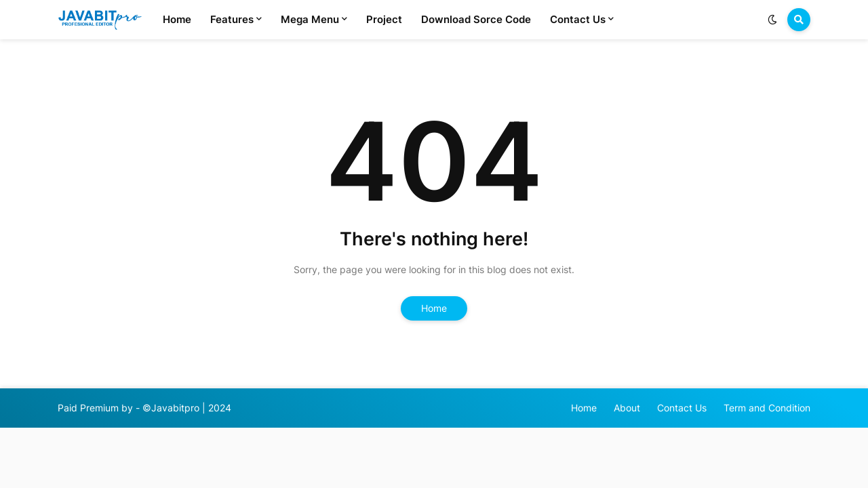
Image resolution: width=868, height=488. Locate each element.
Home (434, 308)
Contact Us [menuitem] (578, 19)
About (627, 408)
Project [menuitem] (384, 19)
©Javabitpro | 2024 (187, 408)
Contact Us (682, 408)
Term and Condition (767, 408)
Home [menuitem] (177, 19)
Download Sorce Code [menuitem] (476, 19)
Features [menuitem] (232, 19)
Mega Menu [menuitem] (310, 19)
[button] (772, 20)
